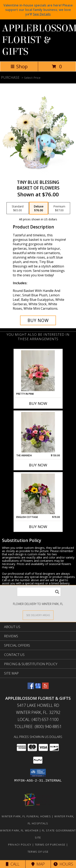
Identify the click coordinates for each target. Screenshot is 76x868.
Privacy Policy (20, 845)
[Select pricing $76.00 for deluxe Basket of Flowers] (39, 208)
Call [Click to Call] (13, 864)
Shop (19, 66)
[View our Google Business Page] (38, 688)
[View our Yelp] (45, 688)
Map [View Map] (38, 864)
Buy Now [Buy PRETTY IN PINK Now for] (38, 403)
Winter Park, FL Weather (19, 830)
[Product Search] (39, 592)
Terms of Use (38, 852)
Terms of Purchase (50, 845)
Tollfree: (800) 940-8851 (38, 726)
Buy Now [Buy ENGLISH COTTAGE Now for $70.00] (38, 527)
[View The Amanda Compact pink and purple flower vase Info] (38, 432)
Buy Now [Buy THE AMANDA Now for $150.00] (38, 465)
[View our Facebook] (31, 688)
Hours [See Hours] (63, 864)
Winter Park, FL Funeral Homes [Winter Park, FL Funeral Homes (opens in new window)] (26, 816)
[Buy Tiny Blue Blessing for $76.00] (38, 320)
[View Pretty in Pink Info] (38, 371)
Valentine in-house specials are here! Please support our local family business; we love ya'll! (38, 10)
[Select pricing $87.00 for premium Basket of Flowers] (59, 208)
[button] (38, 773)
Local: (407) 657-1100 (38, 719)
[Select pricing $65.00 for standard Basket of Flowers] (18, 208)
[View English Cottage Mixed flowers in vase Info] (38, 494)
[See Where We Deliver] (38, 615)
